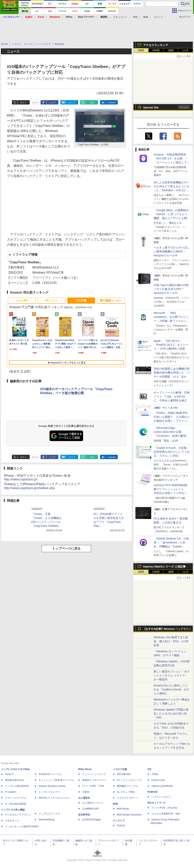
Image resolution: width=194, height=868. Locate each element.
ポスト (23, 103)
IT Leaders (11, 792)
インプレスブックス (49, 814)
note (92, 103)
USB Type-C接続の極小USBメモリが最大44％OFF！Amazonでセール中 (171, 289)
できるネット (12, 821)
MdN (115, 804)
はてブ (72, 103)
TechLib (121, 826)
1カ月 (186, 50)
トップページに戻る (66, 548)
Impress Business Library (52, 786)
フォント (158, 17)
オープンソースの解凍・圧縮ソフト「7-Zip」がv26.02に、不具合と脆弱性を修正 (172, 396)
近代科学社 (84, 815)
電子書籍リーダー (111, 300)
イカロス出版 (120, 769)
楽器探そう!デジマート (94, 780)
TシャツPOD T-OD (93, 786)
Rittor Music (85, 769)
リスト (35, 103)
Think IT (9, 774)
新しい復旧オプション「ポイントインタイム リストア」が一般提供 (172, 675)
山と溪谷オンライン (93, 803)
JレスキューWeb (126, 792)
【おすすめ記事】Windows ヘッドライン (167, 629)
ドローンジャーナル (16, 798)
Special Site (151, 107)
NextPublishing (47, 820)
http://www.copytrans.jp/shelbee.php (29, 488)
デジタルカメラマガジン (18, 815)
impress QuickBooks (162, 786)
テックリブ (119, 821)
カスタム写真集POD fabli (166, 814)
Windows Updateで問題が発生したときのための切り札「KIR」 (171, 714)
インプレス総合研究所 (17, 786)
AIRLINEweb (124, 774)
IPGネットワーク (157, 803)
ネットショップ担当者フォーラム (56, 780)
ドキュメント (120, 17)
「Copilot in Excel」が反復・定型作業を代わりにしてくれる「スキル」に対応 (172, 452)
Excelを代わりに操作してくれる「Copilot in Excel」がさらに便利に (172, 689)
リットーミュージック (94, 774)
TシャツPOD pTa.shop (164, 808)
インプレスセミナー (49, 792)
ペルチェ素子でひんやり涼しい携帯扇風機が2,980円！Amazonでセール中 (172, 251)
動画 (146, 17)
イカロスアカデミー (127, 798)
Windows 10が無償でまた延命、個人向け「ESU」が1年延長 (171, 641)
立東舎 (86, 792)
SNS (135, 17)
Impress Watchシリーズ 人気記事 (164, 567)
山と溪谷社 (84, 798)
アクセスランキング (156, 45)
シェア (52, 103)
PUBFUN (152, 792)
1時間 (141, 50)
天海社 (155, 774)
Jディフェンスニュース (129, 780)
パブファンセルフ (161, 797)
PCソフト (51, 300)
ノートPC (22, 300)
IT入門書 (81, 300)
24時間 (156, 50)
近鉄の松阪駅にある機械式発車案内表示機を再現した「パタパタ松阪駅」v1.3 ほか (172, 373)
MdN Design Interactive (129, 815)
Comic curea (158, 780)
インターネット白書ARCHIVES (22, 827)
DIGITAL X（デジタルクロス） (55, 798)
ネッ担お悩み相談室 (16, 804)
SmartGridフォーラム (50, 774)
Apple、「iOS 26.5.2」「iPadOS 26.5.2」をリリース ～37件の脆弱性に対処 (171, 345)
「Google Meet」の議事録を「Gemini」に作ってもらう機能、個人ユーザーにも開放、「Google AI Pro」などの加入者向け (171, 218)
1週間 (171, 50)
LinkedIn (112, 103)
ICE (149, 769)
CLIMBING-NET (91, 809)
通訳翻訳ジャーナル (127, 786)
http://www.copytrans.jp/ (21, 479)
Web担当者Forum (14, 780)
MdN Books (123, 809)
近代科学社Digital (91, 820)
